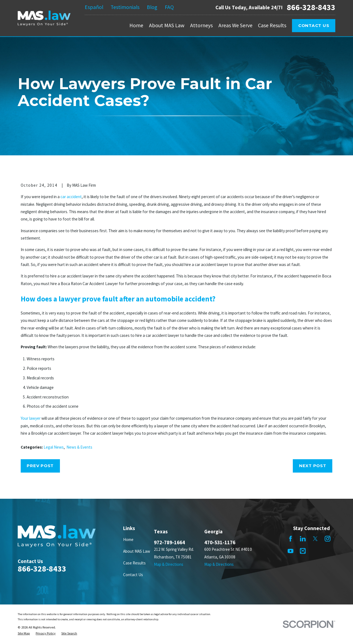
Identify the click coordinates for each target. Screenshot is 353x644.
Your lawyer (31, 418)
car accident (71, 197)
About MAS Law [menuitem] (167, 25)
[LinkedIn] (303, 539)
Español (94, 7)
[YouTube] (290, 551)
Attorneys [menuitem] (201, 25)
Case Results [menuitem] (272, 25)
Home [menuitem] (136, 25)
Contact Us (314, 25)
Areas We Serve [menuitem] (235, 25)
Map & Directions (169, 564)
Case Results (134, 563)
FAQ (169, 7)
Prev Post (40, 466)
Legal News (54, 447)
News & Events (79, 447)
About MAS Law (137, 551)
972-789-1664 (169, 542)
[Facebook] (290, 539)
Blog (152, 7)
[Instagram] (328, 539)
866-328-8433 (311, 7)
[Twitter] (315, 539)
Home (128, 539)
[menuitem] (24, 634)
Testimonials (125, 7)
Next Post (313, 466)
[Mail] (303, 551)
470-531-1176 (220, 542)
